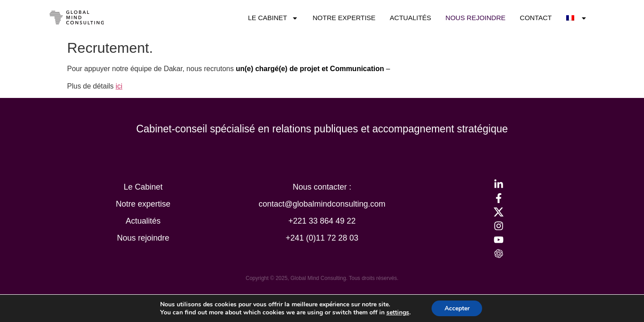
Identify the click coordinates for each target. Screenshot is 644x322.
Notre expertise (344, 18)
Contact (536, 18)
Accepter (457, 308)
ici (119, 86)
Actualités (411, 18)
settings (397, 312)
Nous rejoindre (475, 18)
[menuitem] (577, 18)
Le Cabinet (273, 18)
